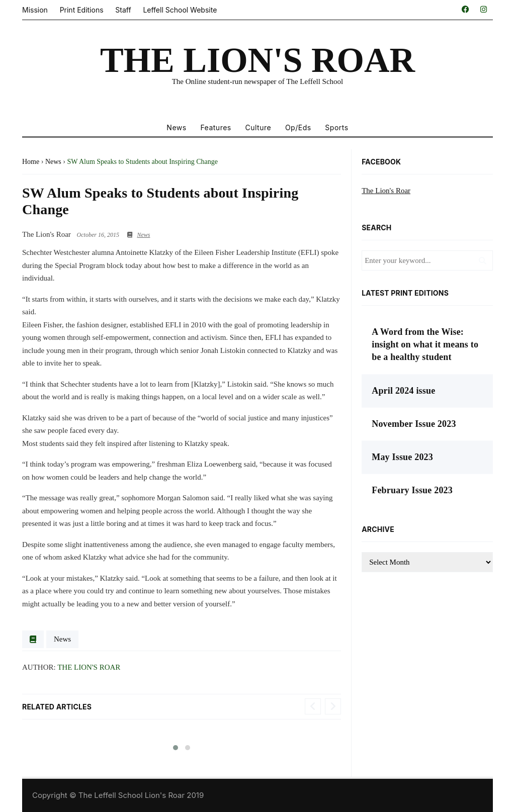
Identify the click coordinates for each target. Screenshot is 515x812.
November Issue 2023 (414, 424)
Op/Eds (298, 127)
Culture (258, 127)
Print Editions (82, 10)
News (176, 127)
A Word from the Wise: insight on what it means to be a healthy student (425, 344)
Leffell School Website (180, 10)
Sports (336, 127)
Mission (35, 10)
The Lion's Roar (89, 667)
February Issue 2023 (412, 490)
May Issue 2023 (402, 457)
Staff (123, 10)
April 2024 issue (403, 391)
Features (216, 127)
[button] (176, 748)
